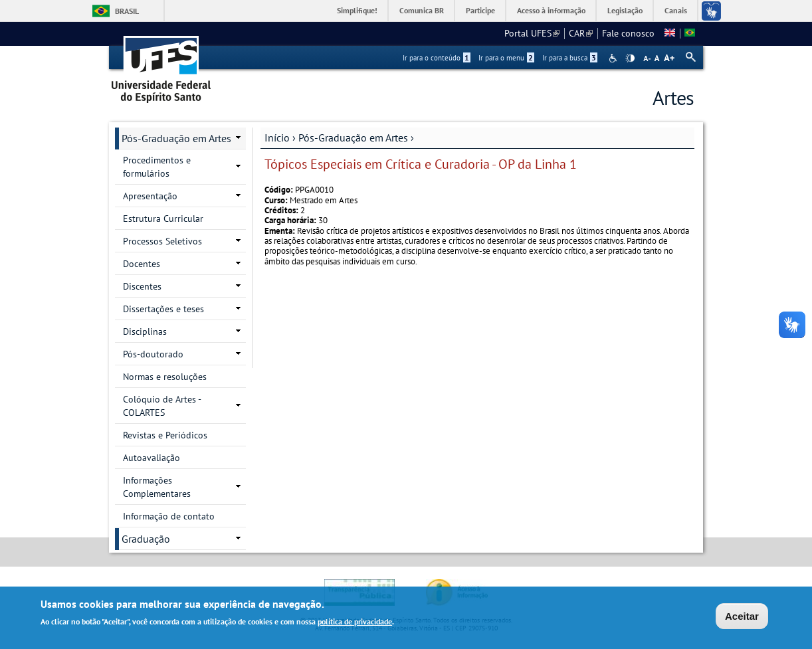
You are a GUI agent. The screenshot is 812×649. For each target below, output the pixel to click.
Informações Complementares (157, 487)
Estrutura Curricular (163, 219)
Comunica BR (422, 10)
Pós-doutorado (153, 354)
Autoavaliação (152, 458)
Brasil (127, 11)
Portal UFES (532, 33)
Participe (480, 10)
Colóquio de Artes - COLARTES (162, 406)
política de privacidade (355, 623)
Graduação (146, 539)
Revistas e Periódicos (165, 435)
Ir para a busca (570, 58)
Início (277, 138)
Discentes (142, 286)
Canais (676, 10)
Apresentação (150, 196)
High (630, 58)
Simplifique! (357, 10)
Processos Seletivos (162, 241)
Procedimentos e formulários (157, 167)
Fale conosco (628, 33)
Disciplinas (145, 331)
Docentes (142, 264)
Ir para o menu (506, 58)
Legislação (625, 10)
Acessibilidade (614, 58)
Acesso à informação (551, 10)
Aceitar (742, 617)
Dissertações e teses (163, 309)
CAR (581, 33)
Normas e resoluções (165, 377)
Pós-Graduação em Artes (353, 138)
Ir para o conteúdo (437, 58)
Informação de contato (169, 516)
